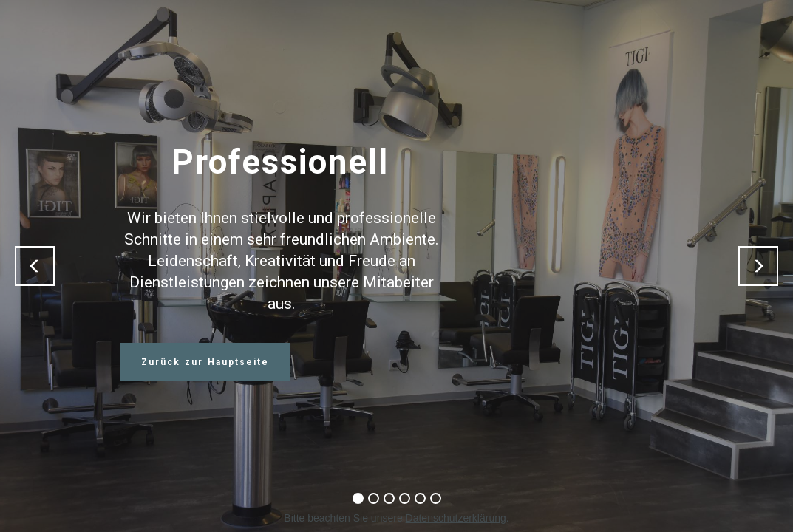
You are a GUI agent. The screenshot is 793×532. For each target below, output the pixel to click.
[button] (35, 266)
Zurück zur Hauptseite (205, 362)
